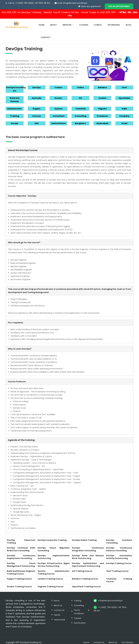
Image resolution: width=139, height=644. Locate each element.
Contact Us (59, 607)
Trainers (78, 615)
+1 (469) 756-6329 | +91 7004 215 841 (33, 3)
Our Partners (127, 639)
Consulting (79, 602)
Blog (129, 22)
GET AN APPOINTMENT (119, 6)
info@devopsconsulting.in (75, 3)
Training (78, 597)
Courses (84, 22)
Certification (80, 620)
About (53, 22)
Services (68, 22)
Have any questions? (91, 6)
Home (42, 22)
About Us (58, 602)
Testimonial (114, 22)
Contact (46, 34)
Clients (98, 22)
